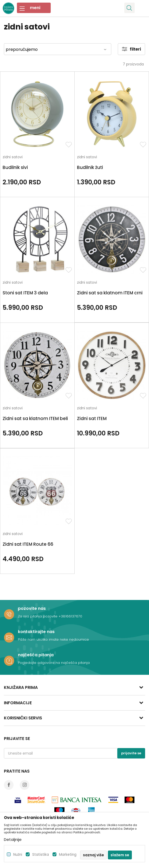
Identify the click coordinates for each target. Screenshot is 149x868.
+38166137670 (70, 616)
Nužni (18, 855)
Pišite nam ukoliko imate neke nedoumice (53, 639)
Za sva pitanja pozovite (38, 616)
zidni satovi (13, 157)
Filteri (131, 49)
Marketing (68, 855)
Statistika (41, 855)
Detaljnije (13, 839)
